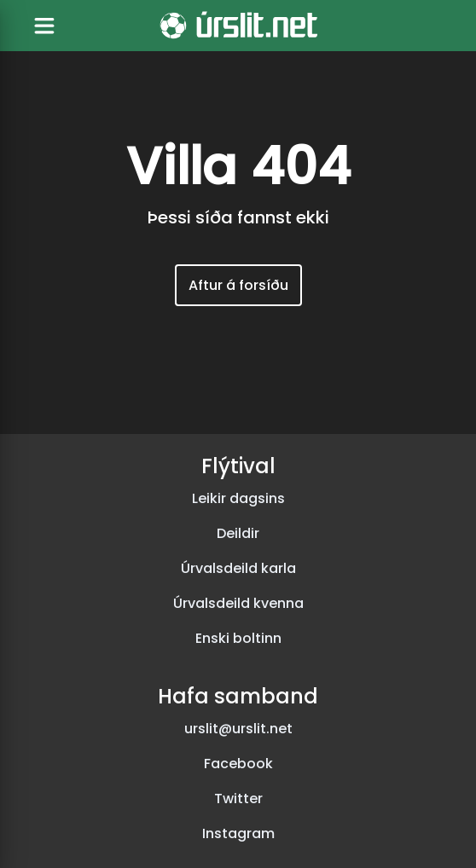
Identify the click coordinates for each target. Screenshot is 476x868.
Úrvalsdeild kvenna (238, 603)
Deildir (238, 533)
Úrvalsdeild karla (238, 568)
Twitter (238, 799)
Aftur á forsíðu (238, 285)
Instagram (238, 833)
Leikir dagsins (238, 498)
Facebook (238, 764)
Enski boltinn (238, 638)
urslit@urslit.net (238, 729)
